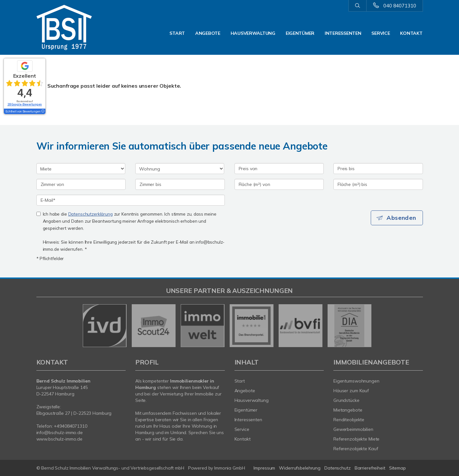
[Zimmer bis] (180, 184)
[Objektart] (180, 169)
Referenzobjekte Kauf (356, 449)
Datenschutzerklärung (91, 214)
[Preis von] (279, 169)
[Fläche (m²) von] (279, 184)
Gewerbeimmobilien (353, 429)
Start (177, 33)
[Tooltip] (43, 112)
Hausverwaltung (253, 33)
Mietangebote (348, 410)
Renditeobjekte (349, 420)
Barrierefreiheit (370, 468)
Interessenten (343, 33)
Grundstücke (346, 400)
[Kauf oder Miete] (81, 169)
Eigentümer (300, 33)
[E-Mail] (131, 200)
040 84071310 (400, 6)
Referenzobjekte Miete (356, 439)
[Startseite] (81, 27)
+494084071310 (70, 426)
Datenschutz (338, 468)
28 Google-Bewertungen (25, 104)
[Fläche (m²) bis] (378, 184)
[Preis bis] (378, 169)
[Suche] (357, 6)
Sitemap (397, 468)
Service (381, 33)
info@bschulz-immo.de (60, 432)
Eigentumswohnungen (356, 381)
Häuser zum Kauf (351, 391)
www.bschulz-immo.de (60, 439)
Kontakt (411, 33)
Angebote (208, 33)
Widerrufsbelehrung (300, 468)
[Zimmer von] (81, 184)
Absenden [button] (402, 218)
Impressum (264, 468)
